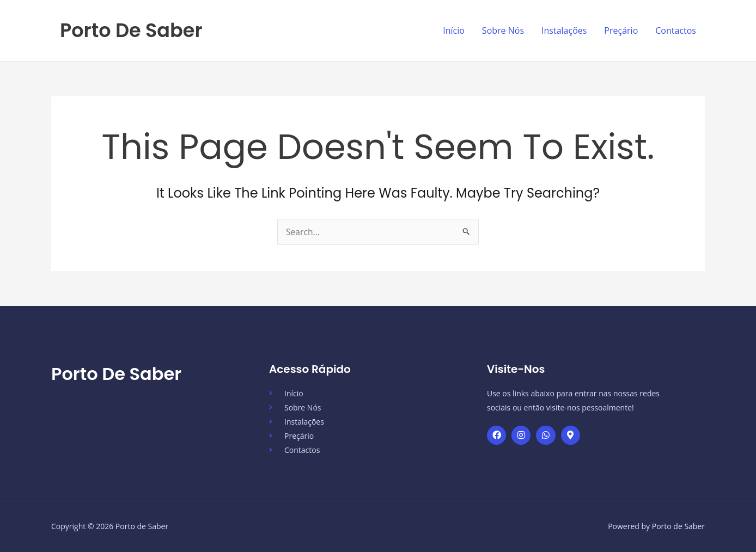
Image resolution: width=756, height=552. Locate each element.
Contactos (676, 30)
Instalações (564, 30)
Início (454, 30)
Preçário (621, 30)
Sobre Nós (503, 30)
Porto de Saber (131, 30)
